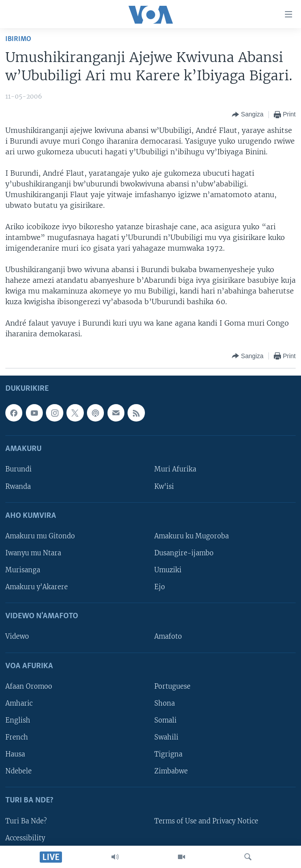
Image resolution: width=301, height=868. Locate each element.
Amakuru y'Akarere (37, 587)
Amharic (19, 703)
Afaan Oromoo (29, 686)
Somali (165, 720)
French (17, 737)
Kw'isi (164, 486)
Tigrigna (168, 754)
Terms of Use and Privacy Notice (206, 821)
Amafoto (168, 637)
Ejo (160, 587)
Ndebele (19, 771)
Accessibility (25, 838)
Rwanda (18, 486)
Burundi (19, 469)
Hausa (15, 754)
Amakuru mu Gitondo (40, 536)
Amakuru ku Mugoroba (192, 536)
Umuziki (168, 570)
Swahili (166, 737)
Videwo (17, 637)
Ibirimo (18, 39)
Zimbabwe (171, 771)
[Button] (248, 115)
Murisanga (23, 570)
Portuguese (172, 686)
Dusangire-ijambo (184, 553)
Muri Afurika (175, 469)
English (18, 720)
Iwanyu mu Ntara (33, 553)
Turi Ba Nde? (26, 821)
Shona (165, 703)
